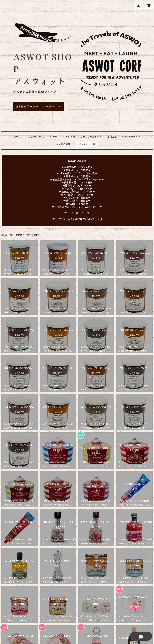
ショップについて (35, 137)
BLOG (54, 137)
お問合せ (112, 137)
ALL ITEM (69, 137)
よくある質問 (64, 144)
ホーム (17, 137)
